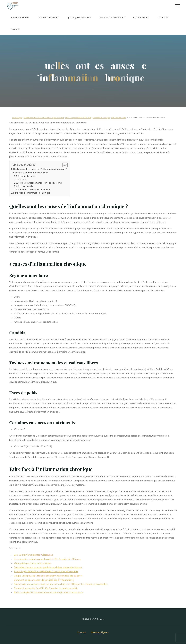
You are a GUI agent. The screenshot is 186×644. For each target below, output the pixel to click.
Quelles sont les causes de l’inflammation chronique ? (40, 169)
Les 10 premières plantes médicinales (33, 555)
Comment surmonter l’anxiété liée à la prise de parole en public (46, 588)
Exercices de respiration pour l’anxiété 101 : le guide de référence (48, 559)
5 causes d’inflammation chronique (31, 173)
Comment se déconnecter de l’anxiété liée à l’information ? (44, 580)
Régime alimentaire (27, 176)
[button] (64, 165)
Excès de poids (25, 186)
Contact (82, 632)
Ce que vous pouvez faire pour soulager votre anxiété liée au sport (48, 576)
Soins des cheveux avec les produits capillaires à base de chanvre (48, 567)
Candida (22, 179)
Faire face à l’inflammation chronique (32, 193)
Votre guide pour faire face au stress (33, 563)
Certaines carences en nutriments (34, 189)
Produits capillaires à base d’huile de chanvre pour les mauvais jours (48, 592)
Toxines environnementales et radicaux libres (40, 183)
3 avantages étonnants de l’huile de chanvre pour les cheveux (46, 571)
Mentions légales (100, 632)
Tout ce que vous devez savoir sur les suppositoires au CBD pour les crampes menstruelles (61, 584)
